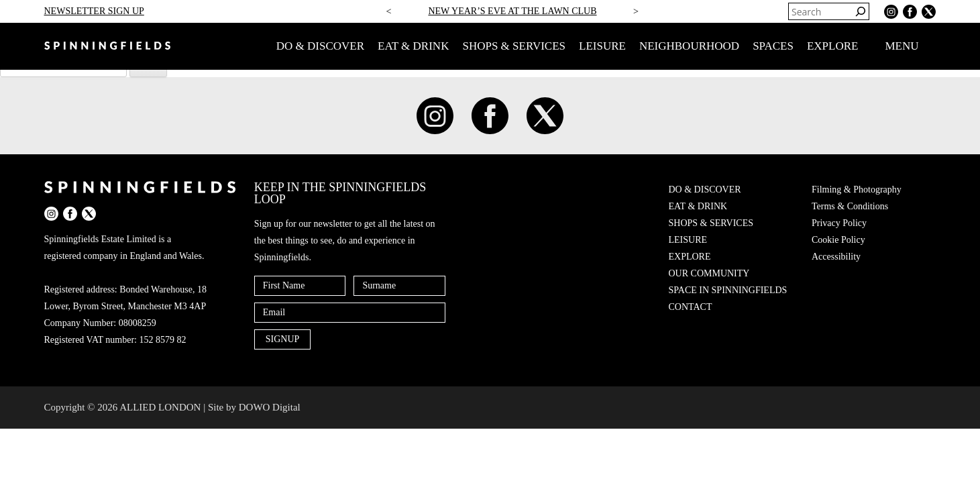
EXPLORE (833, 46)
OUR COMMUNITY (709, 273)
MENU (910, 46)
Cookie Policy (838, 240)
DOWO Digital (270, 407)
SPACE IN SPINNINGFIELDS (728, 290)
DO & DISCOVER (320, 46)
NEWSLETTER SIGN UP (94, 11)
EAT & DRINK (413, 46)
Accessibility (836, 257)
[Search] (861, 11)
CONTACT (691, 307)
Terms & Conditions (850, 206)
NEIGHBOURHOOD (689, 46)
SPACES (773, 46)
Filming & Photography (857, 190)
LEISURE (602, 46)
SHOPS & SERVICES (514, 46)
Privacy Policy (839, 223)
